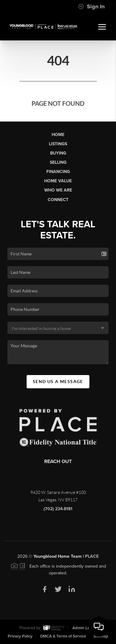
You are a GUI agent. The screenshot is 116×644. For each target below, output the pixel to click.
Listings (58, 144)
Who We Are (58, 190)
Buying (58, 153)
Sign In (91, 6)
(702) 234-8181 (58, 511)
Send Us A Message (58, 382)
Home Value (58, 181)
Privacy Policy (20, 636)
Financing (58, 172)
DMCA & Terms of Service (63, 636)
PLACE (92, 558)
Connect (58, 200)
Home (58, 135)
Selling (58, 162)
